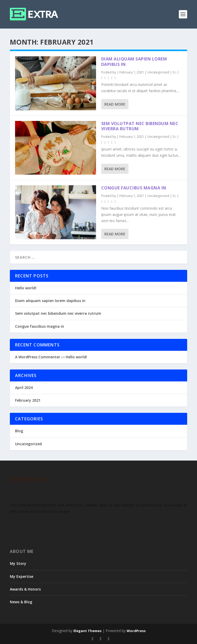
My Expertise (22, 576)
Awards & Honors (25, 589)
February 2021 (28, 400)
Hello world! (26, 288)
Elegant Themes (87, 631)
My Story (18, 563)
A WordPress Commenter (38, 357)
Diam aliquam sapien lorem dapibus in (134, 62)
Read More (115, 104)
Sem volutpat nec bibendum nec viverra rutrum (140, 126)
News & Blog (21, 602)
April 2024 (24, 388)
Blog (19, 431)
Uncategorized (158, 72)
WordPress (136, 631)
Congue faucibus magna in (134, 188)
